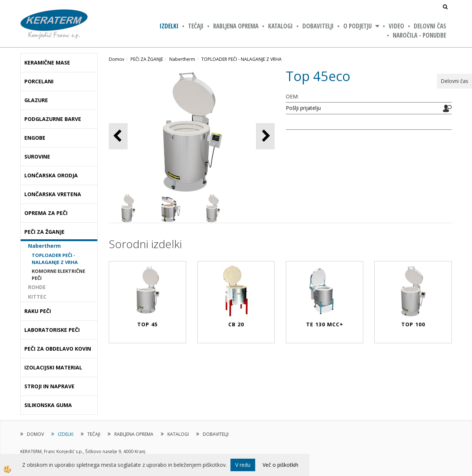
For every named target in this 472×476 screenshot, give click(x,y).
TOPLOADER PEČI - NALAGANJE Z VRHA (55, 259)
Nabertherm (44, 246)
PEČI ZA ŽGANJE (147, 59)
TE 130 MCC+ (325, 324)
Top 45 (147, 324)
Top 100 (413, 324)
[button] (265, 136)
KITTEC (37, 297)
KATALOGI (280, 26)
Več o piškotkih (280, 465)
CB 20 (236, 324)
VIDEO (396, 26)
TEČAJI (196, 26)
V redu (243, 465)
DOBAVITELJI (318, 26)
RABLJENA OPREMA (236, 26)
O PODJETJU (358, 26)
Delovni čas (430, 26)
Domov (117, 59)
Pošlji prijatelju (303, 108)
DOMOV (35, 434)
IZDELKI (169, 26)
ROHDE (37, 287)
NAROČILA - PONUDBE (419, 35)
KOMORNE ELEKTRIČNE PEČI (58, 275)
